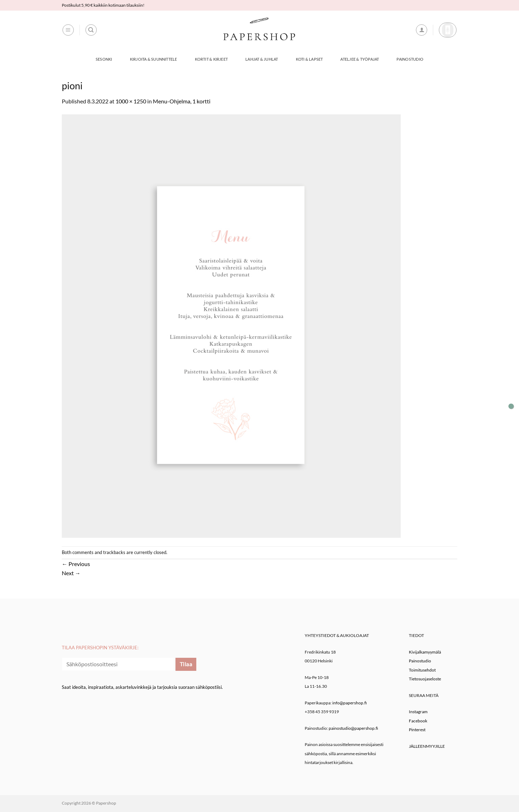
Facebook (418, 721)
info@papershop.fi (350, 703)
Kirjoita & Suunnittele (154, 59)
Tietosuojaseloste (425, 679)
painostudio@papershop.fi (353, 728)
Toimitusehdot (422, 670)
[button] (68, 30)
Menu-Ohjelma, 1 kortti (182, 101)
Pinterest (417, 730)
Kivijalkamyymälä (425, 652)
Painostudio (410, 59)
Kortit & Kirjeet (211, 59)
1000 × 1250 (131, 101)
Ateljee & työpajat (360, 59)
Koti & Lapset (309, 59)
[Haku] (91, 30)
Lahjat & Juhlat (262, 59)
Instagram (418, 712)
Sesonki (104, 59)
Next (71, 573)
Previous (76, 564)
